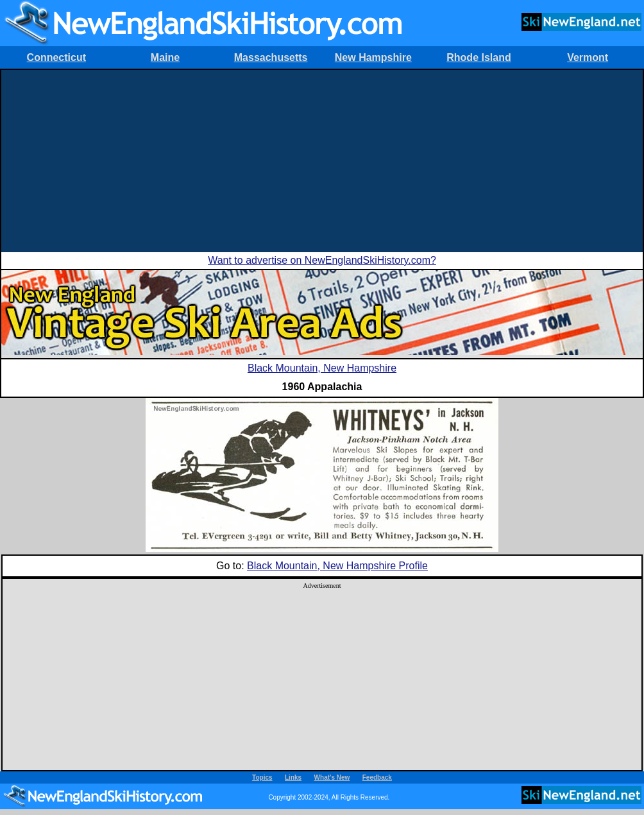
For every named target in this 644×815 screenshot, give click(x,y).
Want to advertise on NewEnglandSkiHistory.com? (322, 260)
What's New (332, 777)
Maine (165, 57)
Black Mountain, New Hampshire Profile (337, 566)
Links (293, 777)
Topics (262, 777)
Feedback (377, 777)
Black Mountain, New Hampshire (322, 368)
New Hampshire (373, 57)
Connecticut (56, 57)
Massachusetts (271, 57)
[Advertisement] (322, 160)
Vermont (588, 57)
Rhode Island (479, 57)
